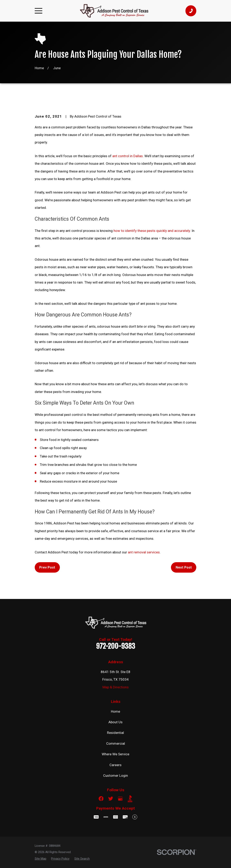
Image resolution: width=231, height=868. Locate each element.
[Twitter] (111, 799)
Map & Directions (116, 687)
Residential (115, 733)
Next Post (184, 567)
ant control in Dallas (128, 156)
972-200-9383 (116, 646)
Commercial (116, 743)
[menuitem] (41, 859)
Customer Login (115, 776)
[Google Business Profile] (120, 799)
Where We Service (115, 754)
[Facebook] (101, 799)
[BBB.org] (130, 799)
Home (115, 711)
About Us (115, 722)
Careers (115, 765)
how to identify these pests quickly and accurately (152, 231)
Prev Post (47, 567)
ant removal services (144, 552)
